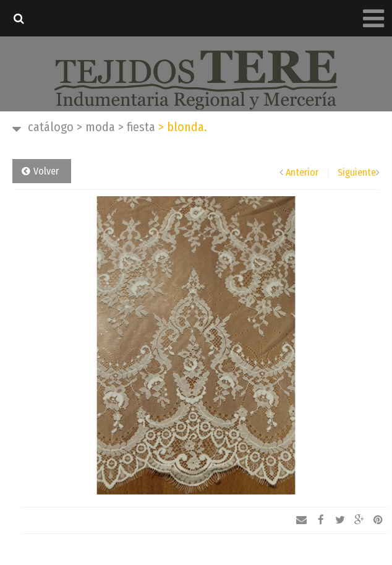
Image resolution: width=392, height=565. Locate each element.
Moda (96, 127)
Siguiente (357, 172)
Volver (46, 171)
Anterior (302, 172)
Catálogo (51, 127)
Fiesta (137, 127)
